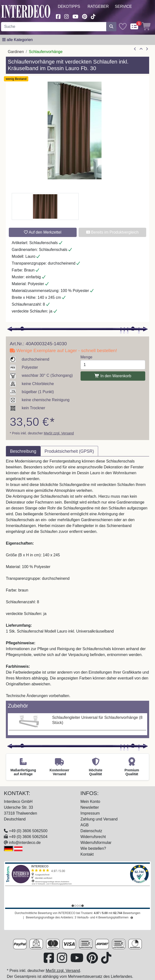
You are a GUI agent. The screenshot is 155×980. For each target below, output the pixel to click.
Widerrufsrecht (93, 837)
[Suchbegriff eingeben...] (54, 27)
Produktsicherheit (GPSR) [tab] (69, 451)
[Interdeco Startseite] (26, 11)
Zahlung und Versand (99, 819)
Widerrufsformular (96, 843)
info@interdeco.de (25, 843)
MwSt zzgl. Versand (59, 433)
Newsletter (90, 807)
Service (124, 6)
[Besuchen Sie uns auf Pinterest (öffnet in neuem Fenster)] (85, 16)
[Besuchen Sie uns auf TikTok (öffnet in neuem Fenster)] (93, 16)
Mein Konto (90, 802)
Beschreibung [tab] (23, 451)
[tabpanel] (77, 579)
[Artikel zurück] (135, 49)
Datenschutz (91, 831)
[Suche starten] (111, 27)
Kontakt (87, 854)
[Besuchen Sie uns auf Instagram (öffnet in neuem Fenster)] (66, 16)
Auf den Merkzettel (43, 232)
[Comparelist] (134, 27)
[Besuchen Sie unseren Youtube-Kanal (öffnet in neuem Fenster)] (75, 16)
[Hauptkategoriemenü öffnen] (17, 40)
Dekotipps (69, 6)
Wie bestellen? (93, 848)
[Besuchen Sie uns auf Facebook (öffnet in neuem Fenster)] (58, 16)
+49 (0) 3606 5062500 (28, 831)
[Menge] (113, 365)
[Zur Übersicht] (141, 49)
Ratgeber (98, 6)
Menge (87, 357)
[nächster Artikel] (147, 49)
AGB (85, 825)
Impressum (90, 813)
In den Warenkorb (113, 376)
